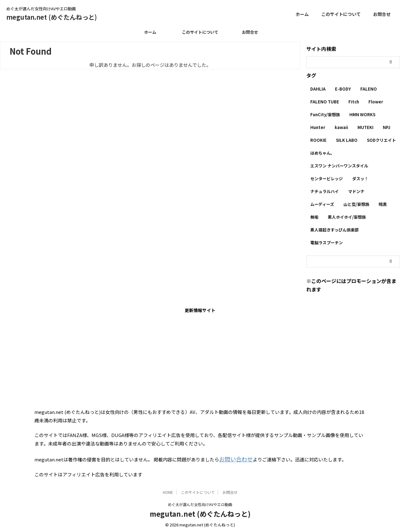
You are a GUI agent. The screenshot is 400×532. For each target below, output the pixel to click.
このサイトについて (341, 14)
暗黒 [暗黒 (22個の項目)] (383, 204)
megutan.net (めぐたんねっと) (52, 17)
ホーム (302, 14)
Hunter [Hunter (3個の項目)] (318, 127)
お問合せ (382, 14)
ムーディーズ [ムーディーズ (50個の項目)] (322, 204)
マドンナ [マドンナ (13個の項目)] (356, 191)
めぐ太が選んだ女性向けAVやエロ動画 (200, 503)
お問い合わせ (233, 458)
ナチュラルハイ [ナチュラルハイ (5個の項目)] (325, 191)
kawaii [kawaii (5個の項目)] (341, 127)
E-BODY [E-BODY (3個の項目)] (343, 89)
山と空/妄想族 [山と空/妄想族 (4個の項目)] (356, 204)
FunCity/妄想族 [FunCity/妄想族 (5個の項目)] (325, 114)
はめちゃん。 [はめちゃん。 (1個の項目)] (322, 153)
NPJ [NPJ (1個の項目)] (387, 127)
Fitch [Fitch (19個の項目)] (354, 102)
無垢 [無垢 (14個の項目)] (314, 217)
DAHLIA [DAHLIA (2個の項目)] (318, 89)
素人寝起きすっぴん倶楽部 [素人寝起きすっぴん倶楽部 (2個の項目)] (335, 230)
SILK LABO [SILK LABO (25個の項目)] (347, 140)
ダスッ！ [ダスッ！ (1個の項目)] (360, 179)
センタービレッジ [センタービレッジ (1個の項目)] (327, 179)
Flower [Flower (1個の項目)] (376, 102)
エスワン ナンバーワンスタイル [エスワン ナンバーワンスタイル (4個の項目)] (339, 166)
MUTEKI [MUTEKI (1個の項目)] (365, 127)
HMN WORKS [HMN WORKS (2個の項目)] (362, 114)
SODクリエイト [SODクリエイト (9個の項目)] (381, 140)
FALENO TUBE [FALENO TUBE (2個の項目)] (325, 102)
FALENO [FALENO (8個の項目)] (369, 89)
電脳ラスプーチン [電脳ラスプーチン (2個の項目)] (327, 243)
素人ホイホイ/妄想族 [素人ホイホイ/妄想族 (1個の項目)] (347, 217)
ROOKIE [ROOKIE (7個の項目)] (318, 140)
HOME (168, 491)
